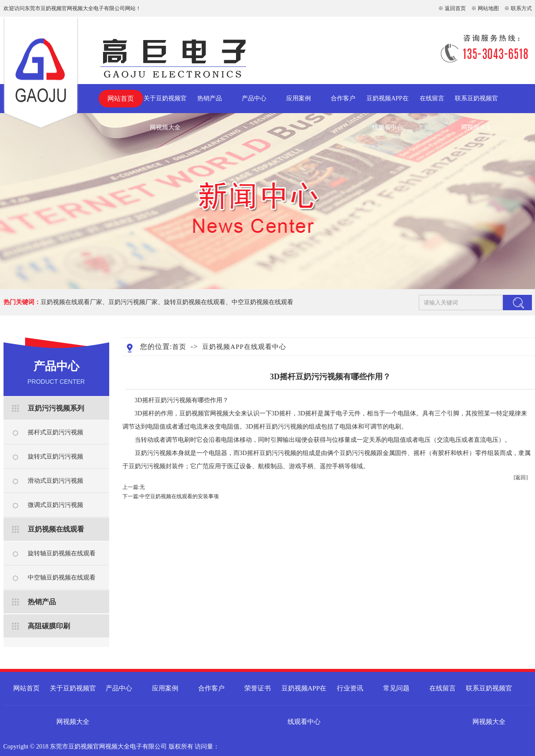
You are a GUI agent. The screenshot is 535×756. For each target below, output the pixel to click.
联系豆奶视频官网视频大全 (476, 104)
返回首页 (455, 8)
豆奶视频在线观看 (56, 529)
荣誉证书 (258, 688)
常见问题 (396, 688)
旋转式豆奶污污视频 (55, 457)
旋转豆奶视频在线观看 (195, 302)
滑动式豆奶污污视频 (55, 481)
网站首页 (121, 99)
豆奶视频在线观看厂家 (71, 302)
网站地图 (488, 8)
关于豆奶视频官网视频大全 (165, 104)
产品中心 (254, 98)
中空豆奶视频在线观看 (262, 302)
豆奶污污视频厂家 (133, 302)
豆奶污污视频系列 (56, 408)
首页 (179, 347)
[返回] (521, 477)
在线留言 (432, 98)
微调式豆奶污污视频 (55, 505)
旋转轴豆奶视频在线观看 (62, 553)
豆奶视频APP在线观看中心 (387, 104)
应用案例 (299, 98)
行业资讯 (350, 688)
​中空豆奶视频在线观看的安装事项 (179, 496)
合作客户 (343, 98)
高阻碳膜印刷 (49, 626)
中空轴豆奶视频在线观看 (62, 578)
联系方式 (521, 8)
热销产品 (210, 98)
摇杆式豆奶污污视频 (55, 432)
